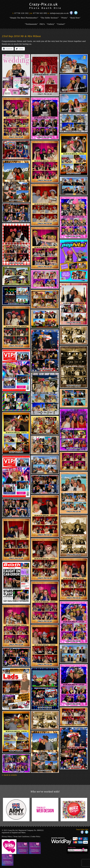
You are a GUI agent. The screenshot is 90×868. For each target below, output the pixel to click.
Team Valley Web (82, 829)
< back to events (9, 775)
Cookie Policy (36, 836)
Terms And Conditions (21, 836)
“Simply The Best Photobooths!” (24, 18)
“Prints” (64, 18)
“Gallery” (51, 24)
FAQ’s (42, 24)
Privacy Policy (7, 836)
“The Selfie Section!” (50, 18)
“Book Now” (75, 18)
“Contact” (61, 24)
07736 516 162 (21, 13)
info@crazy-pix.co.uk (59, 13)
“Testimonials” (31, 24)
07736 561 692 (40, 13)
